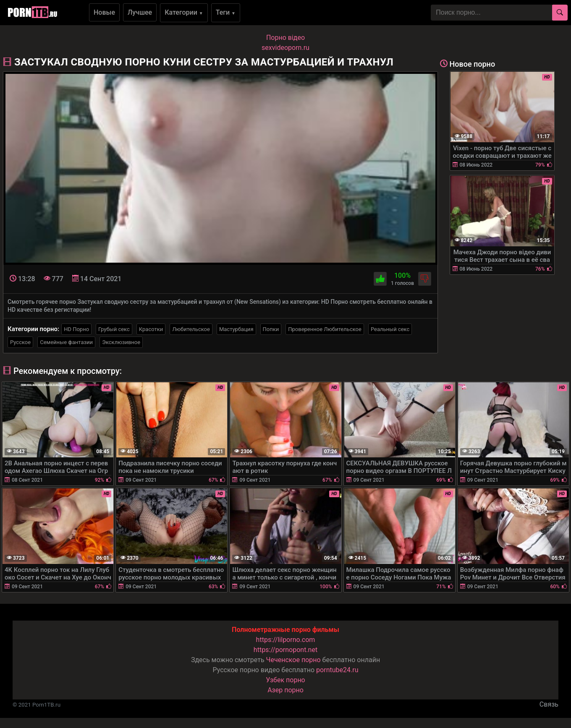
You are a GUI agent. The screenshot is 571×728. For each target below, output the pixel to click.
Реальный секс (390, 329)
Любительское (191, 329)
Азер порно (285, 690)
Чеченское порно (293, 660)
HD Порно (76, 329)
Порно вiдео (285, 38)
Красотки (151, 329)
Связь (549, 704)
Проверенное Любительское (325, 329)
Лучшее (140, 12)
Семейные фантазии (66, 342)
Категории (184, 12)
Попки (271, 329)
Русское (20, 342)
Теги (226, 12)
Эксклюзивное (121, 342)
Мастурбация (236, 329)
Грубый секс (114, 329)
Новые (104, 12)
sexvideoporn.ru (285, 48)
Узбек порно (285, 680)
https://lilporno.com (286, 640)
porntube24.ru (337, 670)
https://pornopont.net (285, 650)
